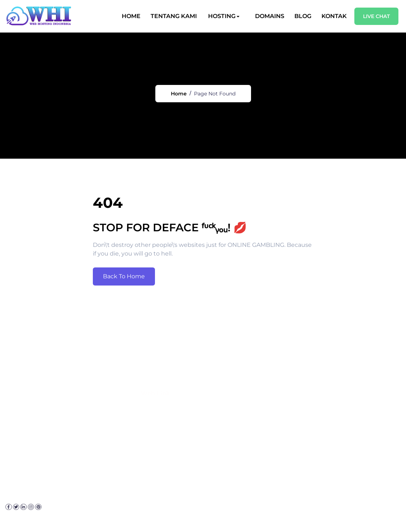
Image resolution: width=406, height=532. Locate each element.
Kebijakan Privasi (74, 519)
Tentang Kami (174, 16)
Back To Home (124, 289)
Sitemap (167, 519)
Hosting (222, 16)
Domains (270, 16)
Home (131, 16)
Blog (303, 16)
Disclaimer (118, 519)
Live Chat (377, 16)
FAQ (144, 519)
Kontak (334, 16)
